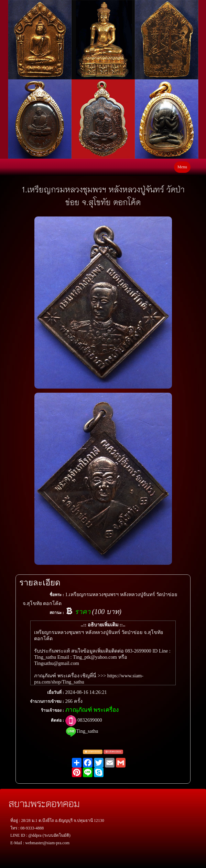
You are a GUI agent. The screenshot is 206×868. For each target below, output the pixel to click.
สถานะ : (57, 613)
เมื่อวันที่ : (56, 692)
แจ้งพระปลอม (113, 752)
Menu (182, 167)
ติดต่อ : (57, 720)
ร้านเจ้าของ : (52, 710)
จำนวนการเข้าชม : (47, 701)
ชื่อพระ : (57, 595)
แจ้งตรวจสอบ (93, 752)
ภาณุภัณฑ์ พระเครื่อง (92, 710)
